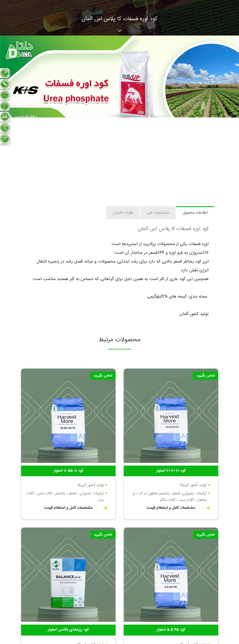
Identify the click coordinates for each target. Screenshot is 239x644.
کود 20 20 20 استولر (171, 471)
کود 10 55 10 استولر (68, 471)
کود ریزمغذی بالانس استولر (68, 630)
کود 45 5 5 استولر (171, 630)
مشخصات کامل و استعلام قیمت (171, 508)
